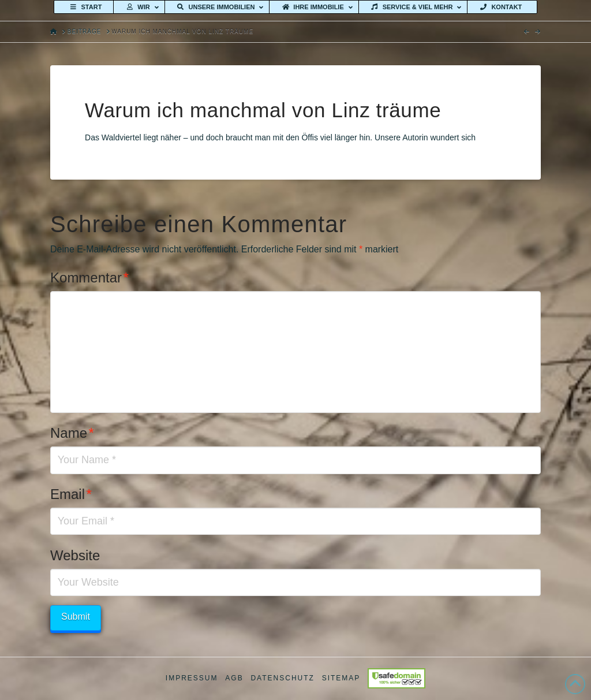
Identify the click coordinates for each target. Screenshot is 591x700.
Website (75, 555)
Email (71, 494)
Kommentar (89, 278)
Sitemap (341, 678)
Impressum (192, 678)
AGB (234, 678)
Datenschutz (282, 678)
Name (72, 433)
